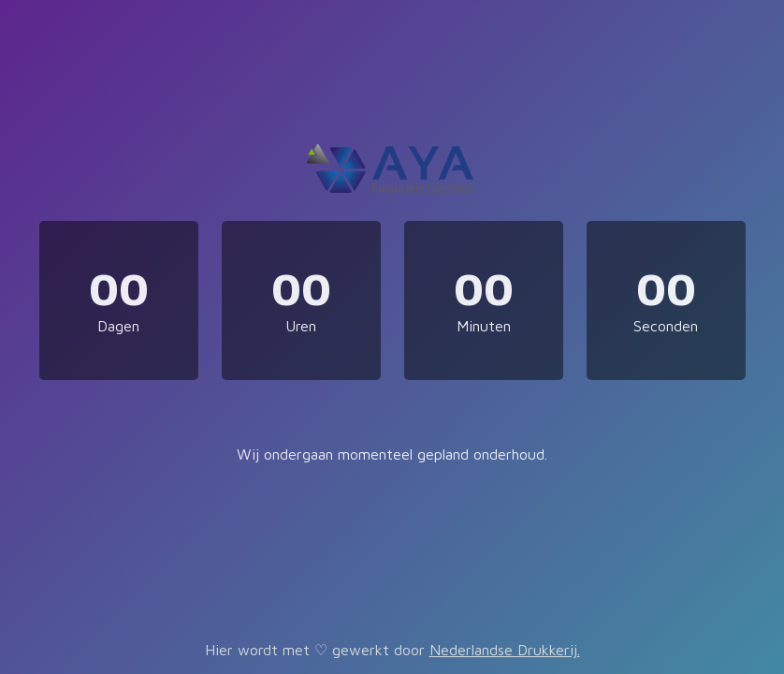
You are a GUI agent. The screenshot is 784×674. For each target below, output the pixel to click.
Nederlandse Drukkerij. (505, 650)
